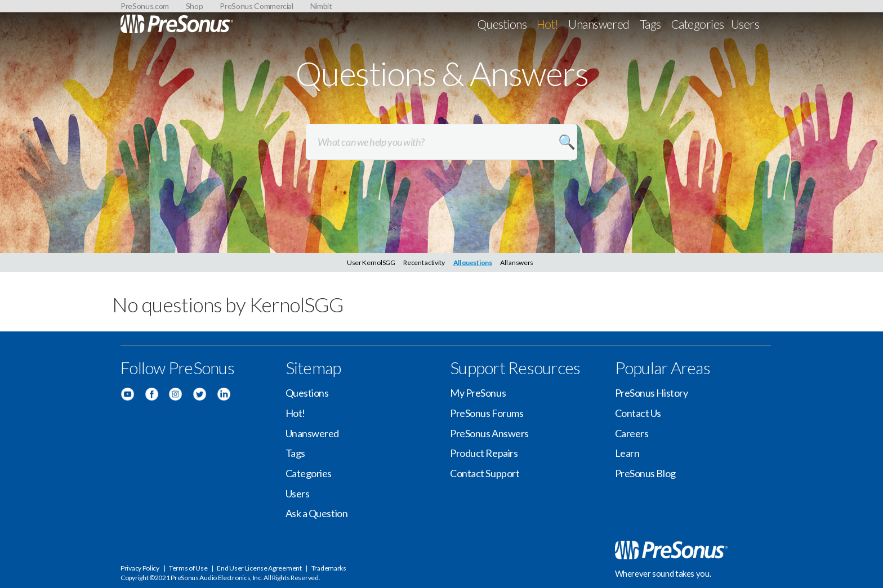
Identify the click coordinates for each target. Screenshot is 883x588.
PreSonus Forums (487, 413)
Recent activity (424, 262)
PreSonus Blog (645, 473)
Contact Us (638, 413)
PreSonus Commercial (256, 6)
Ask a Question (317, 513)
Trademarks (329, 568)
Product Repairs (484, 453)
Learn (627, 453)
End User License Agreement (259, 568)
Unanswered (599, 24)
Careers (632, 433)
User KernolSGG (371, 262)
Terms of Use (188, 568)
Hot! (548, 24)
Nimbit (321, 6)
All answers (517, 262)
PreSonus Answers (489, 433)
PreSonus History (652, 393)
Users (745, 24)
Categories (698, 24)
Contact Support (485, 473)
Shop (195, 6)
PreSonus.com (145, 6)
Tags (650, 24)
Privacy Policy (140, 568)
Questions (502, 24)
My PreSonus (478, 393)
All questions (473, 262)
